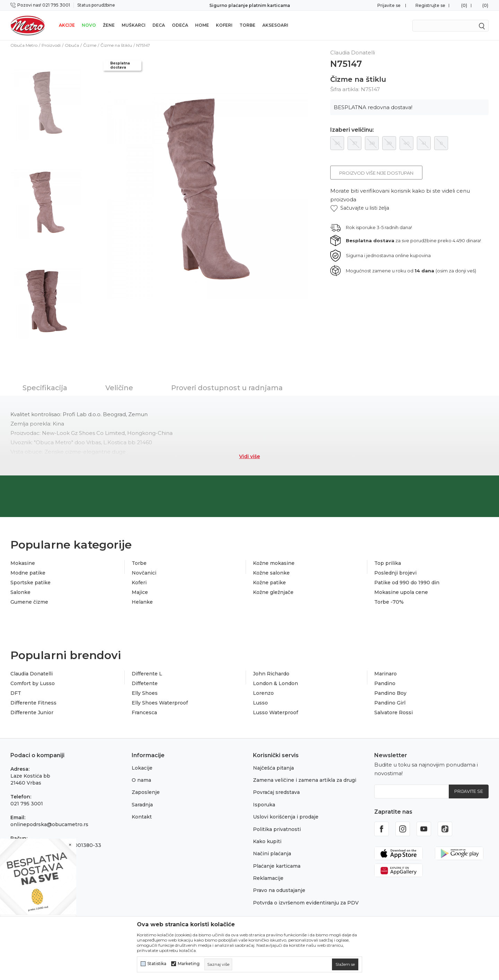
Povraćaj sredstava (276, 792)
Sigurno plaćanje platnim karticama (250, 5)
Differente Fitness (33, 703)
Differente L (147, 674)
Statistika (157, 964)
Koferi (224, 25)
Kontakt (142, 817)
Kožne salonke (271, 573)
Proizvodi (51, 45)
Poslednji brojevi (395, 573)
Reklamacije (268, 878)
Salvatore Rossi (393, 712)
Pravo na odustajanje (279, 890)
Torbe (247, 25)
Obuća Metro (24, 45)
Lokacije (142, 768)
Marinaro (386, 674)
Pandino (385, 683)
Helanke (142, 602)
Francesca (144, 712)
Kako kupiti (267, 841)
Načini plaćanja (272, 854)
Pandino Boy (390, 693)
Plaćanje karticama (277, 866)
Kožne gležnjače (273, 592)
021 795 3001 (27, 804)
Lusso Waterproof (275, 712)
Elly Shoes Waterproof (160, 703)
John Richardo (271, 674)
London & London (275, 683)
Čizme (90, 45)
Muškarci (134, 25)
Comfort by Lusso (33, 683)
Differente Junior (32, 712)
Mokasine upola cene (401, 592)
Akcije (67, 25)
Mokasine (23, 563)
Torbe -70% (389, 602)
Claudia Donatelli (32, 674)
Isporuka (264, 805)
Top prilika (388, 563)
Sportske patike (30, 583)
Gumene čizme (29, 602)
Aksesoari (275, 25)
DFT (16, 693)
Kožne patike (269, 583)
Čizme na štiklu (116, 45)
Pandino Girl (390, 703)
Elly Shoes (145, 693)
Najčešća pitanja (273, 768)
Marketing (189, 964)
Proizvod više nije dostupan (376, 173)
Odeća (180, 25)
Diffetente (145, 683)
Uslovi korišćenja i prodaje (286, 817)
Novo (89, 25)
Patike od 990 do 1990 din (407, 583)
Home (202, 25)
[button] (360, 208)
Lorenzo (263, 693)
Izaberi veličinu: (352, 130)
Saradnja (142, 805)
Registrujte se (430, 5)
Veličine (119, 388)
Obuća (72, 45)
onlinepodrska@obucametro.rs (49, 824)
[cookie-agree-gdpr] (345, 964)
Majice (140, 592)
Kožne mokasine (274, 563)
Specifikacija (45, 388)
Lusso (260, 703)
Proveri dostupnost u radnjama (227, 388)
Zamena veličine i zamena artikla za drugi (305, 780)
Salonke (20, 592)
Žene (109, 25)
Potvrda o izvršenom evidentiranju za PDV (306, 903)
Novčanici (144, 573)
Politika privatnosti (277, 829)
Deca (159, 25)
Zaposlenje (146, 792)
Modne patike (28, 573)
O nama (141, 780)
